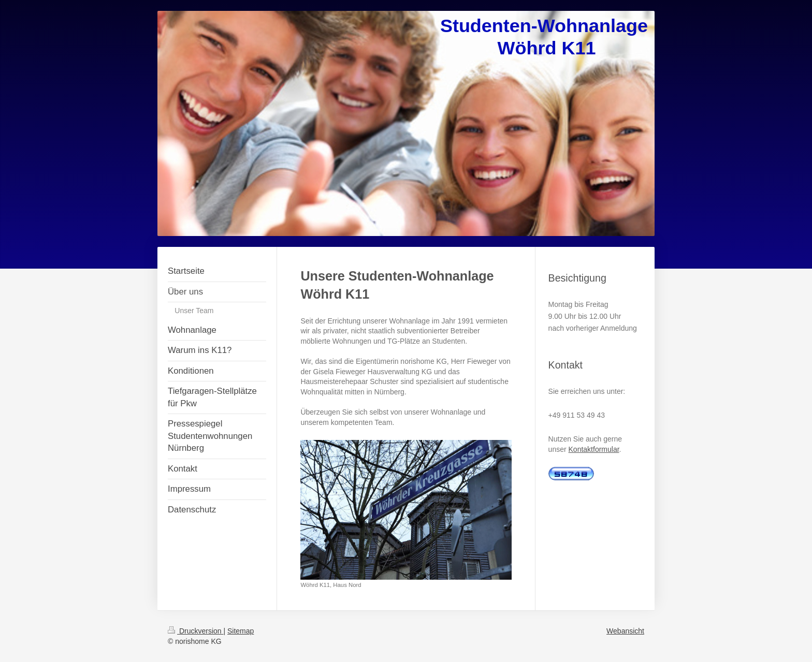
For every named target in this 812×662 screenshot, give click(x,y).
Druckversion (195, 631)
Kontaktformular (594, 449)
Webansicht (625, 631)
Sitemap (241, 631)
